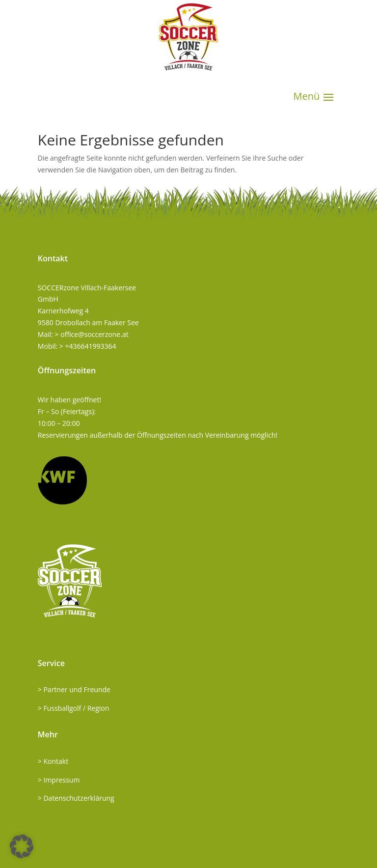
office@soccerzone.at (94, 334)
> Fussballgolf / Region (74, 708)
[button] (22, 846)
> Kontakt (53, 761)
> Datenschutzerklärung (76, 798)
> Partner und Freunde (74, 689)
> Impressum (59, 780)
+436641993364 (90, 346)
